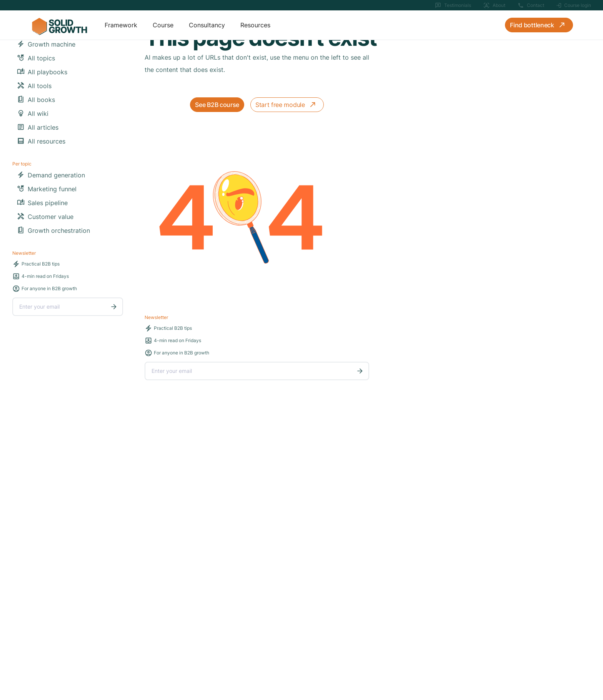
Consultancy (207, 25)
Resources (255, 25)
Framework (121, 25)
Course (163, 25)
